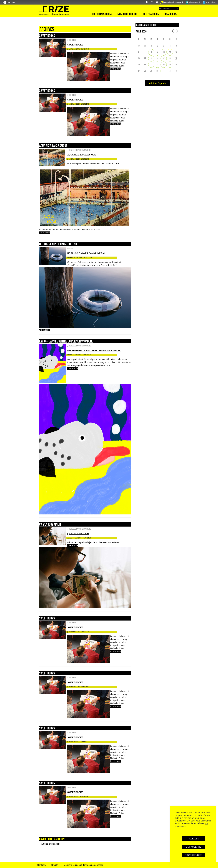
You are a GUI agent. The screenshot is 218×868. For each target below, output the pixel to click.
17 (164, 58)
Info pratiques (151, 14)
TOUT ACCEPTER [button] (193, 847)
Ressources (170, 14)
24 (164, 65)
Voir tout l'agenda (158, 83)
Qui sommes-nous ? (102, 14)
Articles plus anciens (50, 844)
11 (170, 52)
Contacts (41, 865)
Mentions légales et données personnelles (84, 865)
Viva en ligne (210, 2)
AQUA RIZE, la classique (53, 146)
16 (157, 58)
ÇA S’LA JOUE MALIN (50, 524)
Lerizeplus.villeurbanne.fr (172, 2)
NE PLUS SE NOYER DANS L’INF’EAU (58, 244)
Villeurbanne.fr (193, 2)
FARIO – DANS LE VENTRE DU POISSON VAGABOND (66, 341)
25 (170, 65)
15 (151, 58)
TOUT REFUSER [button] (193, 855)
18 (170, 58)
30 (157, 71)
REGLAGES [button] (193, 839)
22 (151, 65)
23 (157, 65)
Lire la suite (116, 69)
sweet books (47, 36)
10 (164, 52)
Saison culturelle (128, 14)
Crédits (55, 865)
